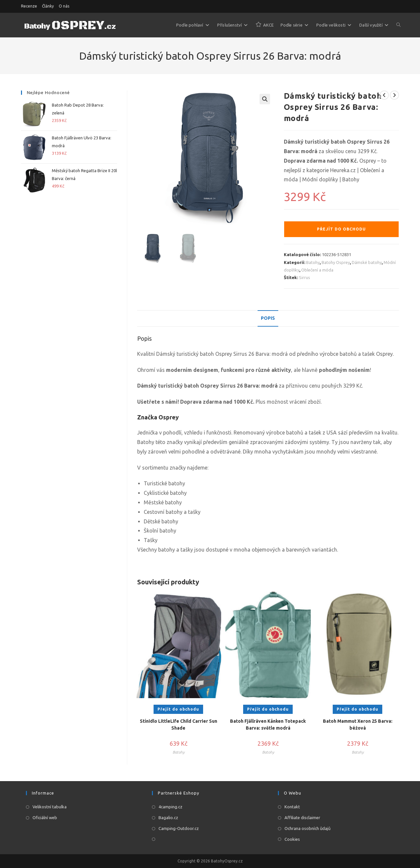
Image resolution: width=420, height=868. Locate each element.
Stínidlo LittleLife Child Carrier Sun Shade (178, 725)
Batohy (313, 262)
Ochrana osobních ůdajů (307, 828)
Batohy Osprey (336, 262)
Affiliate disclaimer (302, 818)
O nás (64, 6)
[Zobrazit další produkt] (394, 95)
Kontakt (292, 807)
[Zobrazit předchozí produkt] (384, 95)
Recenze (29, 6)
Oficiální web (45, 818)
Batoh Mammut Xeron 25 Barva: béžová (358, 725)
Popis (268, 318)
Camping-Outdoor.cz (179, 828)
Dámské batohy (367, 262)
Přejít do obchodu (341, 229)
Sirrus (304, 277)
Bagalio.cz (168, 818)
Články (48, 6)
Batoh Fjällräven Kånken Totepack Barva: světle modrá (268, 725)
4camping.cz (170, 807)
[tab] (268, 318)
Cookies (292, 839)
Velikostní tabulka (50, 807)
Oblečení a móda (317, 270)
